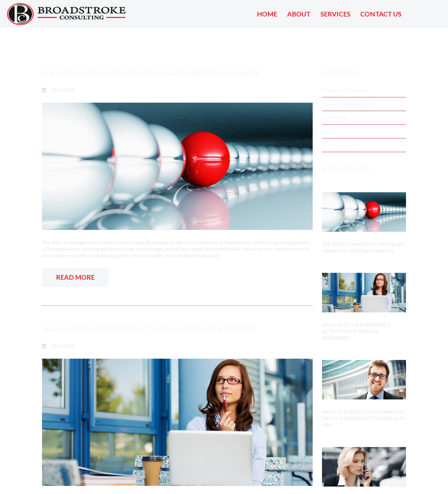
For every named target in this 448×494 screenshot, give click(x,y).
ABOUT (299, 14)
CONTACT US (381, 14)
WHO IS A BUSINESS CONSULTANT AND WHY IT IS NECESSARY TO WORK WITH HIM (364, 418)
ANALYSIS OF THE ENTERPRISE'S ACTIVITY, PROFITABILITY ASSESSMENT (155, 329)
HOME (267, 14)
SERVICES (335, 14)
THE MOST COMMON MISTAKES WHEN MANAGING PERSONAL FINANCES (158, 73)
